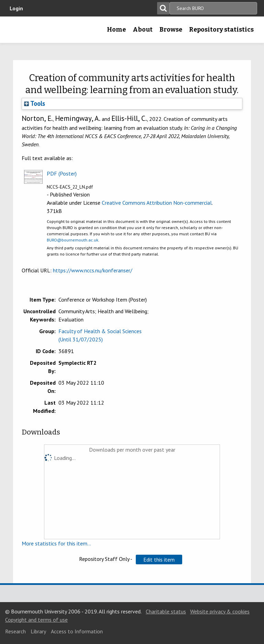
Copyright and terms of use (36, 620)
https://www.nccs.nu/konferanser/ (93, 270)
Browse (171, 30)
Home (116, 30)
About (143, 30)
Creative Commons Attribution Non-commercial (157, 203)
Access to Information (77, 631)
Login (16, 8)
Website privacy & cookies (220, 611)
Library (38, 631)
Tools (35, 103)
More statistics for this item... (56, 543)
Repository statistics (221, 30)
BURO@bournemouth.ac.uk (73, 240)
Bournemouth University (16, 32)
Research (15, 631)
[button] (159, 560)
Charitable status (166, 611)
